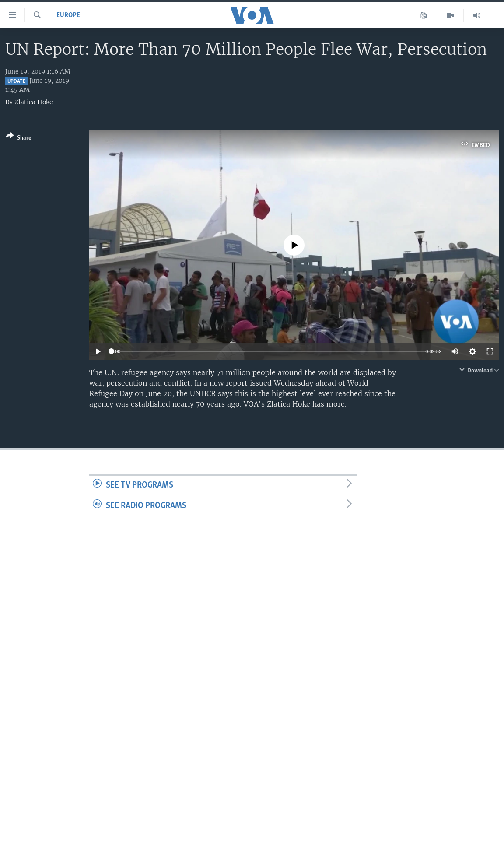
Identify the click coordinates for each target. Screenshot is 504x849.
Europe (68, 15)
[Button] (19, 139)
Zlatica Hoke (34, 102)
